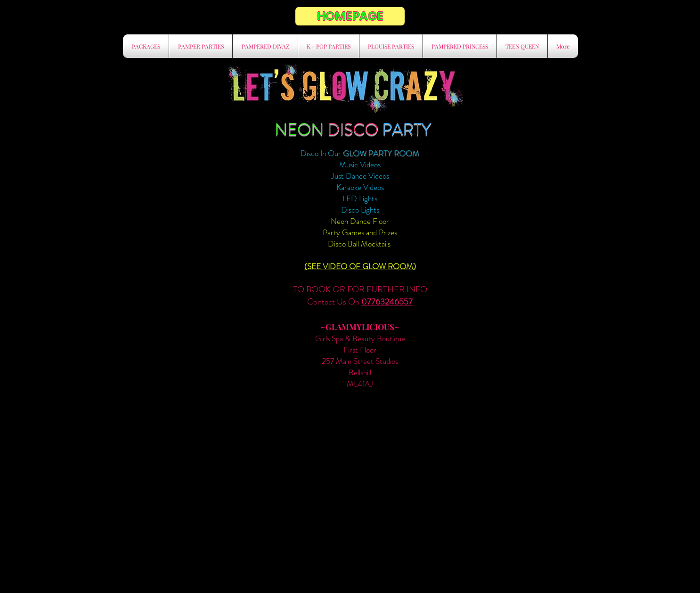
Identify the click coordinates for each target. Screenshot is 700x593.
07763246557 (387, 302)
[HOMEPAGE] (350, 16)
